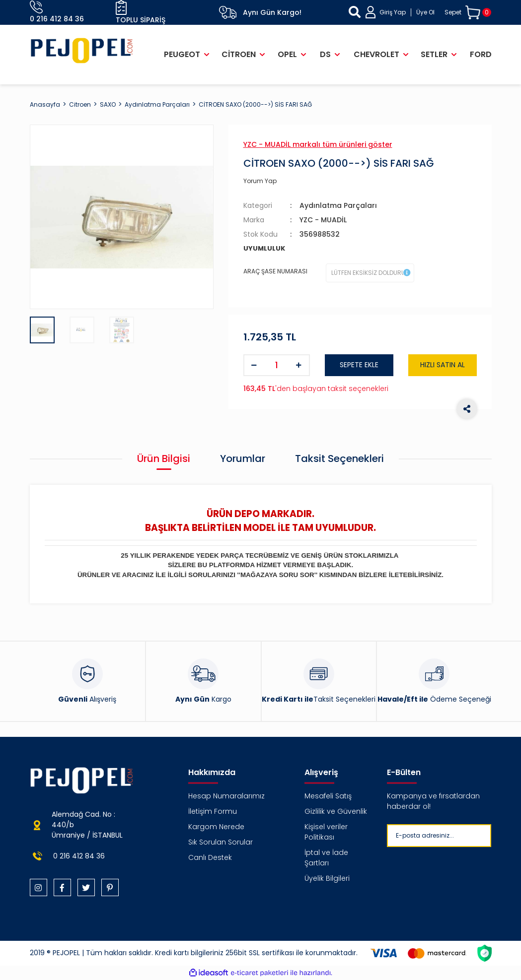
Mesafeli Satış (328, 796)
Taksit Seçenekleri (339, 458)
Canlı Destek (210, 857)
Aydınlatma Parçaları (338, 205)
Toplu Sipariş (141, 12)
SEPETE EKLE (359, 365)
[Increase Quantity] (299, 365)
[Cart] (468, 13)
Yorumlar (243, 458)
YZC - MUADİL (323, 220)
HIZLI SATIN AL (443, 365)
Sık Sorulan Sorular (221, 842)
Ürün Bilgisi (164, 458)
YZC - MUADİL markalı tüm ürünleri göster (318, 144)
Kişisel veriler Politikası (326, 832)
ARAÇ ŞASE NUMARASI (275, 271)
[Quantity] (277, 365)
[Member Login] (400, 12)
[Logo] (82, 50)
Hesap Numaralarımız (226, 796)
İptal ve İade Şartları (326, 858)
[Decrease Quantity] (254, 365)
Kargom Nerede (216, 827)
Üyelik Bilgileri (327, 878)
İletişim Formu (213, 811)
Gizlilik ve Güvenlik (336, 811)
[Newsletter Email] (453, 836)
